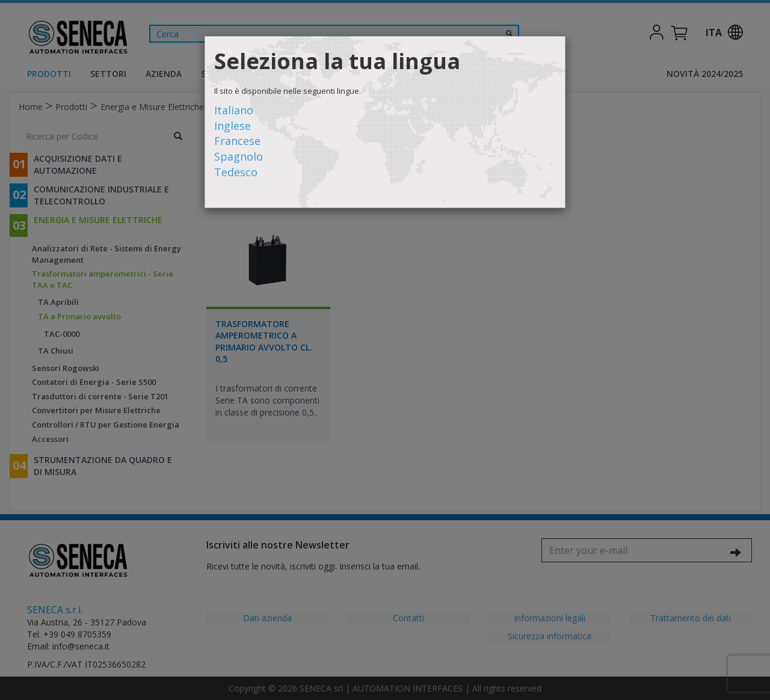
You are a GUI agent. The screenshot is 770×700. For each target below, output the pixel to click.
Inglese (233, 126)
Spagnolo (239, 156)
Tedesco (236, 172)
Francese (237, 141)
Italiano (234, 110)
